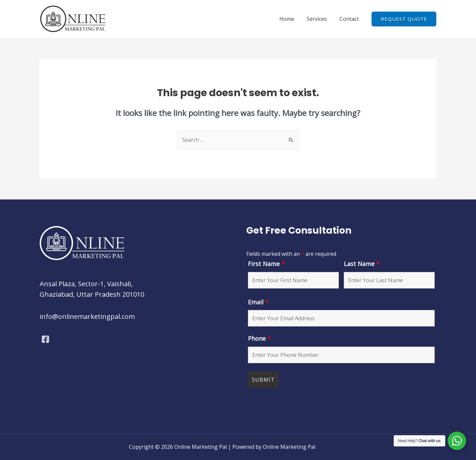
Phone (259, 338)
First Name (266, 264)
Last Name (362, 264)
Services (320, 19)
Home (292, 19)
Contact (350, 19)
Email (258, 302)
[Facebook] (45, 339)
